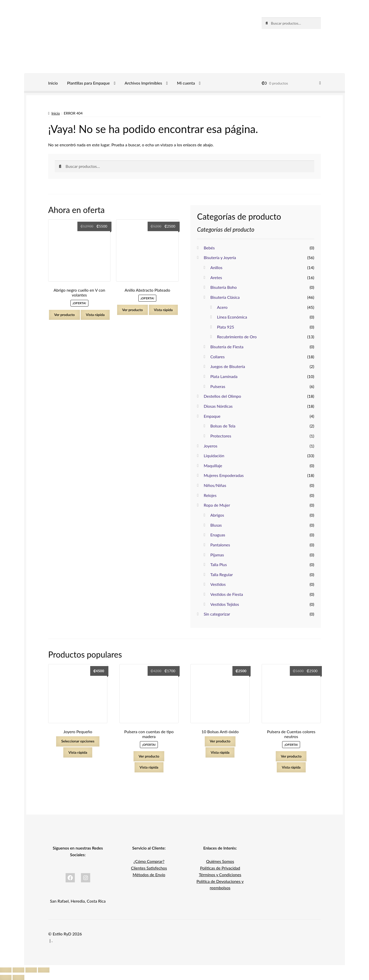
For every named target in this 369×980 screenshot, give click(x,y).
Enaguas (218, 535)
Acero (222, 307)
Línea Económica (232, 317)
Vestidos (218, 584)
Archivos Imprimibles (143, 83)
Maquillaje (213, 466)
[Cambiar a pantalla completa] (18, 970)
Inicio (53, 83)
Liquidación (214, 456)
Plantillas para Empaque (89, 83)
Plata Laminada (224, 376)
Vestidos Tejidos (225, 604)
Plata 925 (226, 327)
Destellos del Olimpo (222, 396)
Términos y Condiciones (220, 875)
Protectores (221, 436)
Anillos (216, 267)
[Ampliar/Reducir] (6, 970)
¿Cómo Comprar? (149, 861)
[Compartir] (31, 970)
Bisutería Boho (224, 287)
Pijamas (217, 555)
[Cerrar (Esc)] (44, 970)
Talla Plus (219, 564)
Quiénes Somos (220, 861)
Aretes (216, 277)
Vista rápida (95, 315)
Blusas (216, 525)
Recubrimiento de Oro (237, 337)
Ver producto (64, 315)
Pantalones (220, 545)
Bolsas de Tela (223, 426)
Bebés (209, 248)
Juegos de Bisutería (228, 366)
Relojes (210, 495)
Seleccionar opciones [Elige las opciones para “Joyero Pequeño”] (78, 741)
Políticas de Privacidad (220, 868)
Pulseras (218, 386)
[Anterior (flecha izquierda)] (6, 977)
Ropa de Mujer (217, 505)
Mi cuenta (186, 83)
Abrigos (217, 515)
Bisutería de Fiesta (227, 347)
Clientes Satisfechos (149, 868)
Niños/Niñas (215, 485)
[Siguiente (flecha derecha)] (18, 977)
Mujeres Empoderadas (224, 475)
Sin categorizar (217, 614)
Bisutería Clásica (225, 297)
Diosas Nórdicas (218, 406)
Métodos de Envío (149, 875)
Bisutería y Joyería (220, 257)
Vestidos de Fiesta (227, 594)
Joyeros (211, 446)
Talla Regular (222, 574)
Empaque (212, 416)
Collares (218, 357)
